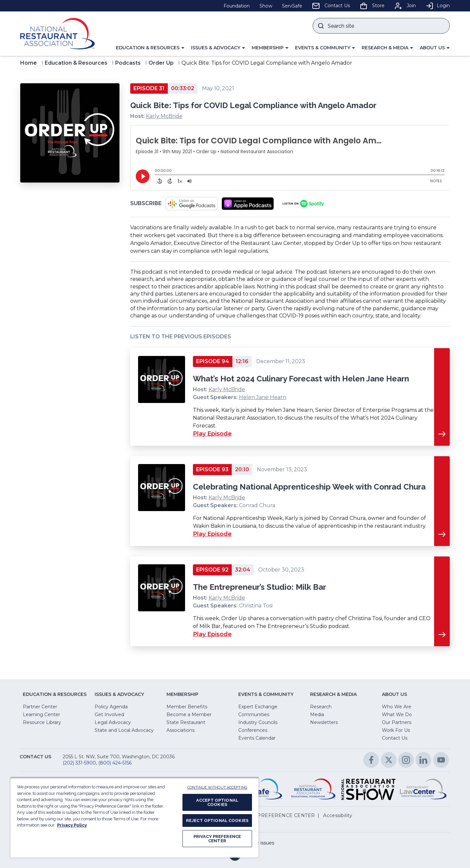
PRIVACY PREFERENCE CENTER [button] (274, 815)
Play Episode (212, 434)
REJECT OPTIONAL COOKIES (217, 820)
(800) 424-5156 (115, 763)
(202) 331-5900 (79, 763)
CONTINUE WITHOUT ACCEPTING (217, 788)
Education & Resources (76, 63)
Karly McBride (164, 116)
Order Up (161, 63)
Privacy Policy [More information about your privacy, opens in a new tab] (72, 825)
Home (29, 63)
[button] (150, 48)
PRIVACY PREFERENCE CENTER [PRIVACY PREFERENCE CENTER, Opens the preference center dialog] (217, 839)
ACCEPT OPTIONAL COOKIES (217, 802)
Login (438, 6)
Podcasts (128, 63)
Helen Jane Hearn (263, 397)
